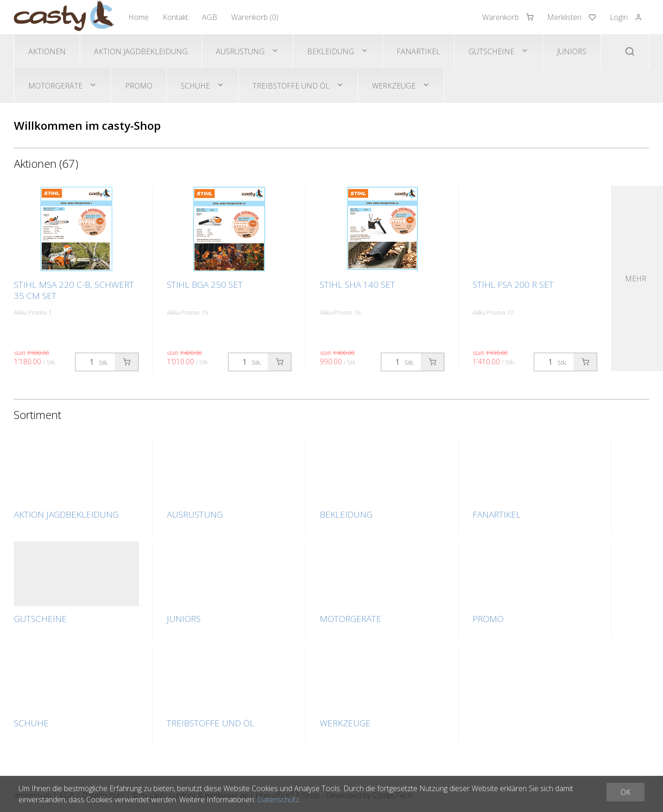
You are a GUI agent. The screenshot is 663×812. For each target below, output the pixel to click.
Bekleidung (331, 51)
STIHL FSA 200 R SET (513, 285)
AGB (210, 17)
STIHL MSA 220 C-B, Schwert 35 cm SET (74, 290)
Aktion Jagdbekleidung (141, 51)
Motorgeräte (55, 86)
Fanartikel (418, 51)
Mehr (636, 279)
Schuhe (195, 86)
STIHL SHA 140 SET (357, 285)
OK (625, 792)
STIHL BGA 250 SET (205, 285)
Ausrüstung (240, 51)
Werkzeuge (394, 86)
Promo (139, 86)
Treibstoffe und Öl (291, 86)
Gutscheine (491, 51)
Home (139, 17)
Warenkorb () (255, 17)
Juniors (572, 51)
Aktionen (47, 51)
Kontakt (175, 17)
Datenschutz (278, 799)
